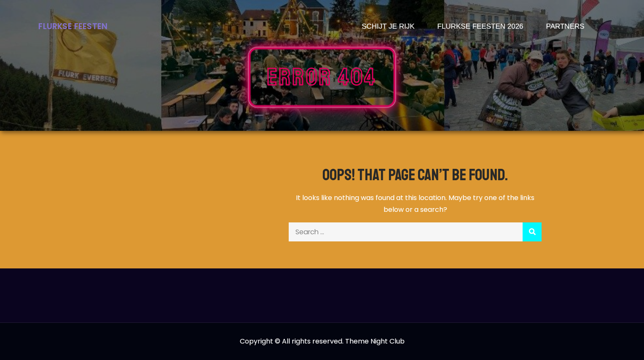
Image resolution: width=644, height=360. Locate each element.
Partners (565, 26)
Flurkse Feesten (73, 26)
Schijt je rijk (388, 26)
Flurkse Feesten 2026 (480, 26)
